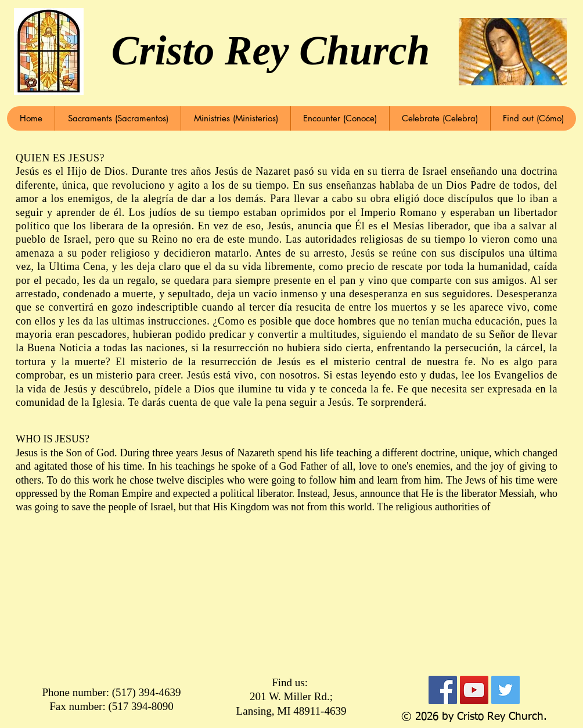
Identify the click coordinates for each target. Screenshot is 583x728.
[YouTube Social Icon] (474, 690)
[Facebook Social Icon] (443, 690)
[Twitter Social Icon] (505, 690)
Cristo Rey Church (271, 51)
